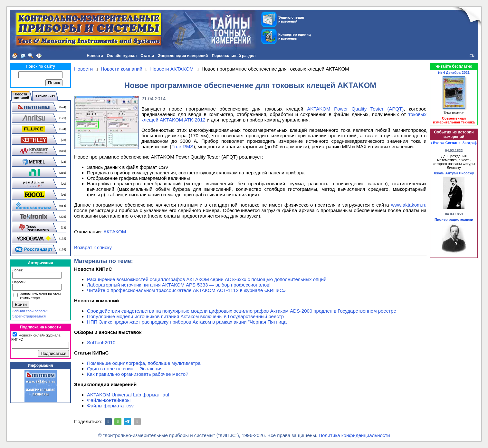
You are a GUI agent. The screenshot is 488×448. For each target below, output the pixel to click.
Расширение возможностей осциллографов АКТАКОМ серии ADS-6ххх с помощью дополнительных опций (207, 279)
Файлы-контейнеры (109, 400)
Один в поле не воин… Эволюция (125, 369)
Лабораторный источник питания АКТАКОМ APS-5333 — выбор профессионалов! (179, 285)
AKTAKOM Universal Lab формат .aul (128, 395)
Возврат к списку (93, 247)
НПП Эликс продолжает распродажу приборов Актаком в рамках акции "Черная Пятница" (188, 322)
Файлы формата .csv (110, 406)
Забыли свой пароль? (30, 311)
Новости (95, 56)
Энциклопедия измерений (183, 56)
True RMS (182, 146)
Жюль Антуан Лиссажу (454, 173)
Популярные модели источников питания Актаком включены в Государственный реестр (185, 316)
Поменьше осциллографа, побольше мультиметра (144, 363)
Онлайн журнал (122, 56)
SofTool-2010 (101, 342)
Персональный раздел (234, 56)
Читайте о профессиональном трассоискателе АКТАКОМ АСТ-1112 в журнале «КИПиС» (186, 290)
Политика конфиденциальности (354, 435)
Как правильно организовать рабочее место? (138, 374)
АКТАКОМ (115, 232)
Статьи (147, 56)
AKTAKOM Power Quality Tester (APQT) (355, 109)
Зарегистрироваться (29, 316)
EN (472, 56)
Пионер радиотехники (454, 219)
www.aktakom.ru (409, 205)
